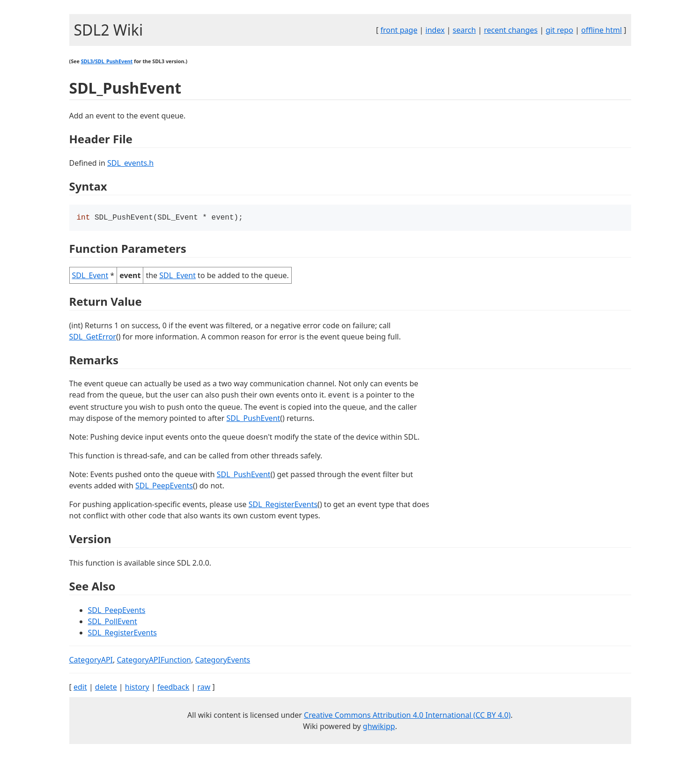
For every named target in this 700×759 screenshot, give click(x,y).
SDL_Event (90, 276)
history (137, 688)
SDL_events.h (130, 163)
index (435, 30)
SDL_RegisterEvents (283, 505)
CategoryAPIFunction (154, 661)
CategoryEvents (223, 661)
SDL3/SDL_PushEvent (107, 61)
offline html (601, 30)
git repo (559, 30)
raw (204, 688)
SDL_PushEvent (254, 419)
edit (80, 688)
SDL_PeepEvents (164, 486)
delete (106, 688)
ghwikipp (379, 727)
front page (399, 30)
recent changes (511, 30)
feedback (173, 688)
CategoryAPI (91, 661)
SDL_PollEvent (113, 622)
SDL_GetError (93, 338)
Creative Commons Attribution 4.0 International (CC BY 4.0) (407, 716)
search (464, 30)
